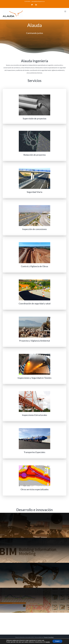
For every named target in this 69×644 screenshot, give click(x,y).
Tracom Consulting (49, 637)
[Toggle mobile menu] (65, 11)
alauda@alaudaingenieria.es (38, 1)
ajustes (48, 642)
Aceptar (57, 641)
